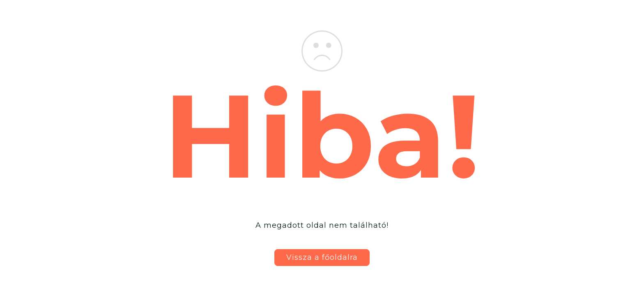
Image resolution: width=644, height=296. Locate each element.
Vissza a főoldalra (322, 257)
